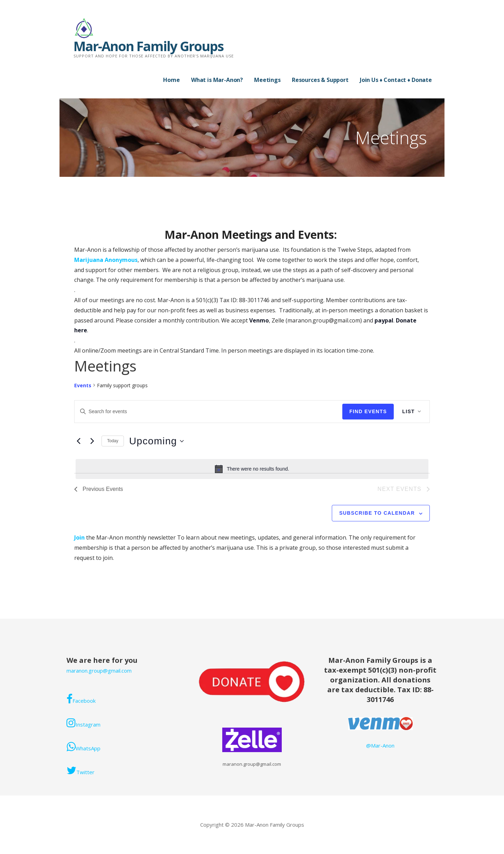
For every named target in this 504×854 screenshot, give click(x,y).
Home (171, 80)
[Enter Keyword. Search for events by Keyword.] (208, 412)
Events (83, 385)
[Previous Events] (78, 441)
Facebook (81, 699)
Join (80, 537)
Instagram (83, 723)
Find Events (368, 411)
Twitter (80, 770)
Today (113, 441)
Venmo (259, 320)
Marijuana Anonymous (106, 260)
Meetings (267, 80)
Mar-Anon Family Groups (148, 46)
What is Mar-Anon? (217, 80)
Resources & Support (320, 80)
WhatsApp (83, 747)
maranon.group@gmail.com (99, 671)
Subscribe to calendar (377, 513)
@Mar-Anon (380, 745)
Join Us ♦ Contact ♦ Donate (396, 80)
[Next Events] (92, 441)
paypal (384, 320)
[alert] (252, 469)
